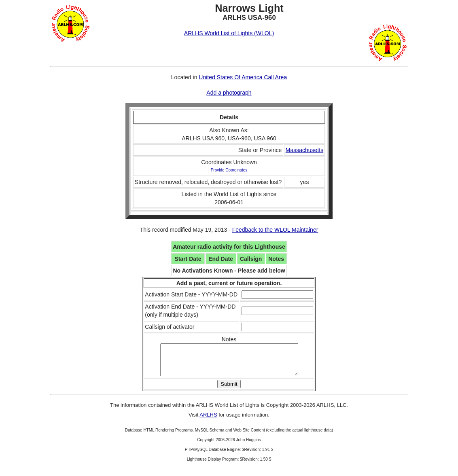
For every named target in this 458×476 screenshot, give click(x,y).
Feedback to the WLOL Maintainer (275, 230)
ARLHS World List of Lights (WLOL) (229, 33)
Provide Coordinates (229, 170)
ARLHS (208, 421)
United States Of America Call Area (243, 77)
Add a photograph (229, 93)
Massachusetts (304, 150)
